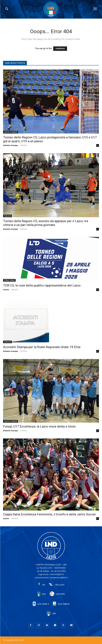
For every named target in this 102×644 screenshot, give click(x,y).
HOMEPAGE (60, 49)
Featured (7, 216)
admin (6, 290)
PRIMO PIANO (9, 280)
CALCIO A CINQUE (11, 132)
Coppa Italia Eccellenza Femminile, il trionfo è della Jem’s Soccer (49, 514)
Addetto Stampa (11, 145)
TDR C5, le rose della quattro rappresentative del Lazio (42, 285)
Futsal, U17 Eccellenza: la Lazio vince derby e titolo (39, 426)
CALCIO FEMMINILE (11, 509)
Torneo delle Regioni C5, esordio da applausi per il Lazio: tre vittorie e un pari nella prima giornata (46, 223)
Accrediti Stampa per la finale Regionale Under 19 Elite (42, 347)
